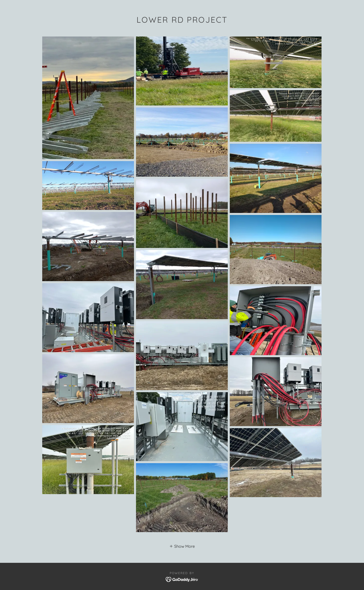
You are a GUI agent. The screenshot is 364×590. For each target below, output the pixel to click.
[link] (182, 579)
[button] (182, 546)
